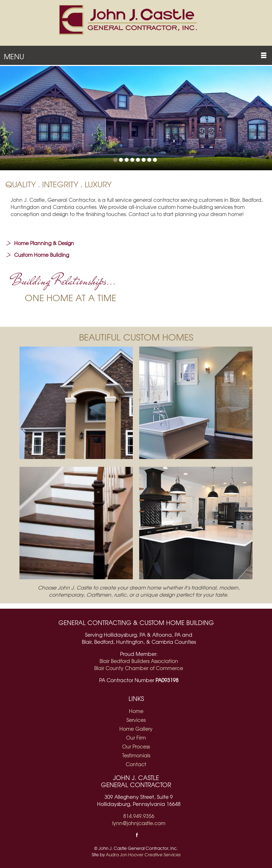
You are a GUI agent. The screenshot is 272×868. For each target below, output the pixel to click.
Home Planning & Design (44, 243)
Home (136, 711)
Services (136, 720)
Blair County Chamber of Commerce (139, 668)
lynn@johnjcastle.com (139, 823)
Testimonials (136, 755)
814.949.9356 (139, 816)
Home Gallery (136, 729)
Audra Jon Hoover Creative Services (143, 855)
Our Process (136, 746)
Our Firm (136, 737)
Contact (136, 764)
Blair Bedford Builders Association (139, 661)
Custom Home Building (42, 255)
